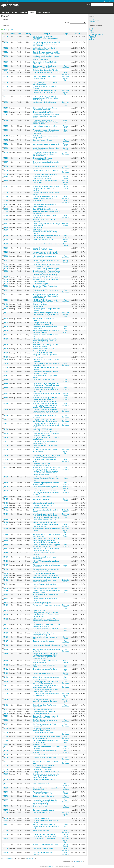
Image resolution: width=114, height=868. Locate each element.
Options (7, 25)
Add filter (67, 22)
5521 (6, 224)
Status (20, 34)
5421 (6, 625)
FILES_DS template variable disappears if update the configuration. (47, 546)
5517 (6, 240)
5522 (6, 220)
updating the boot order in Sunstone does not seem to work (45, 49)
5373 (6, 818)
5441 (6, 549)
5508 (6, 271)
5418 (6, 637)
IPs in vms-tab (38, 357)
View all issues (94, 20)
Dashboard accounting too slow (44, 641)
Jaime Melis (65, 121)
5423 (6, 615)
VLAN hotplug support (40, 284)
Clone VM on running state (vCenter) (45, 576)
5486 (6, 357)
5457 (6, 491)
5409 (6, 677)
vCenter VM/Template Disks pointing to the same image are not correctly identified (46, 188)
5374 (6, 812)
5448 (6, 522)
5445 (6, 534)
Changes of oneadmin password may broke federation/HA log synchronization (46, 314)
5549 (6, 108)
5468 (6, 437)
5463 (6, 459)
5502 (6, 290)
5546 (6, 120)
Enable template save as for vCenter (45, 669)
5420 (6, 629)
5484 (6, 363)
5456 (6, 497)
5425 (6, 605)
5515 (6, 248)
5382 (6, 780)
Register (110, 1)
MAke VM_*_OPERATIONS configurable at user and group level (45, 430)
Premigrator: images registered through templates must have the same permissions (46, 132)
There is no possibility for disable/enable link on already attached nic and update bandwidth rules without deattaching (47, 273)
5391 (6, 747)
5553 (6, 86)
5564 (6, 36)
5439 (6, 557)
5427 (6, 599)
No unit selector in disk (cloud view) (45, 757)
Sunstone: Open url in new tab (43, 732)
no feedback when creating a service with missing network (45, 346)
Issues (32, 12)
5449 (6, 520)
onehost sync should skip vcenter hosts (46, 144)
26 (7, 859)
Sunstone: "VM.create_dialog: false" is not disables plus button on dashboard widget (46, 425)
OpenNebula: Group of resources (44, 711)
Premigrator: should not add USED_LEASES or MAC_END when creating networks (45, 122)
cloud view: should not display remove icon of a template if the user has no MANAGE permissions (46, 58)
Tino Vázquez (66, 131)
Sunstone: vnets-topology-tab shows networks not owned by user (45, 690)
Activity (14, 12)
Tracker (13, 34)
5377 (6, 800)
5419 (6, 633)
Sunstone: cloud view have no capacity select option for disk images (46, 686)
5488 (6, 349)
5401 (6, 711)
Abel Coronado (66, 67)
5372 (6, 820)
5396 (6, 728)
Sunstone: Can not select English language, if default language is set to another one (46, 390)
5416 (6, 645)
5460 (6, 477)
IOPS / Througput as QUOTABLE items (46, 264)
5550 (6, 102)
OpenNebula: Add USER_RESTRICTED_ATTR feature (45, 612)
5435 (6, 573)
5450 (6, 514)
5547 (6, 114)
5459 (6, 483)
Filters (6, 20)
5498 (6, 306)
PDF (85, 862)
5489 (6, 345)
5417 (6, 641)
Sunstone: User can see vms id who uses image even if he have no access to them (46, 493)
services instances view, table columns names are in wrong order (46, 434)
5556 (6, 72)
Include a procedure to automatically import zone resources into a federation (46, 253)
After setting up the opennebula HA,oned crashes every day (44, 766)
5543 (6, 136)
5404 (6, 699)
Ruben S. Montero (65, 224)
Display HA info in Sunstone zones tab (46, 772)
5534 (6, 174)
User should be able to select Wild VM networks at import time (46, 550)
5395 (6, 732)
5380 (6, 788)
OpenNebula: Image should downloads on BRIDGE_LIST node (46, 372)
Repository (47, 12)
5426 (6, 603)
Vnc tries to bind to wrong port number (46, 755)
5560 (6, 56)
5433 (6, 578)
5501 (6, 294)
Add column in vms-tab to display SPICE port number (44, 350)
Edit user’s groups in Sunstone (43, 796)
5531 (6, 187)
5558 (6, 66)
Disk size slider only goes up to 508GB (46, 72)
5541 (6, 144)
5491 (6, 335)
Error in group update (40, 806)
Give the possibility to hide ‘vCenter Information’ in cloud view (45, 109)
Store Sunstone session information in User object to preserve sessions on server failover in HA (46, 776)
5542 (6, 140)
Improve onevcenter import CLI (44, 673)
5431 (6, 584)
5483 (6, 367)
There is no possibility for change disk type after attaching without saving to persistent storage (46, 296)
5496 (6, 313)
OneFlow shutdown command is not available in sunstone (45, 721)
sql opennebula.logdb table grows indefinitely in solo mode (44, 581)
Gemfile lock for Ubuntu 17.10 (43, 240)
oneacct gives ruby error (41, 499)
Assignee (66, 34)
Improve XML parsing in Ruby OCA (45, 588)
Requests (92, 38)
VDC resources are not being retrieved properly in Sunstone (46, 525)
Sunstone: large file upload (42, 603)
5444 (6, 538)
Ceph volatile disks (39, 207)
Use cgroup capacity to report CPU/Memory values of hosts (43, 324)
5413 (6, 661)
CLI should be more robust (42, 497)
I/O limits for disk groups (41, 267)
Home (2, 1)
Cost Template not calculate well (44, 839)
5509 (6, 269)
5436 (6, 569)
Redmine (51, 867)
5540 (6, 148)
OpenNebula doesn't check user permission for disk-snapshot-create (45, 700)
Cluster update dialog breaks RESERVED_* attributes (43, 159)
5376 (6, 806)
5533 (6, 177)
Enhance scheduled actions (42, 505)
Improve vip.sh (38, 228)
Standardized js (38, 200)
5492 (6, 331)
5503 (6, 286)
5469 (6, 433)
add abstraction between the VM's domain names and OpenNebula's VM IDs (46, 621)
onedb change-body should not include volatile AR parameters (46, 332)
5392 (6, 745)
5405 (6, 693)
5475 (6, 404)
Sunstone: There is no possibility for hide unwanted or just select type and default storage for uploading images (46, 411)
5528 (6, 200)
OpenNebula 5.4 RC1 (96, 34)
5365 (6, 852)
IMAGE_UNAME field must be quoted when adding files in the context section (46, 301)
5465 (6, 449)
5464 (6, 455)
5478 (6, 388)
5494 (6, 323)
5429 (6, 591)
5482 (6, 371)
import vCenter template (41, 830)
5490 (6, 339)
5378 (6, 796)
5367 (6, 844)
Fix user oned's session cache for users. (47, 605)
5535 (6, 170)
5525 (6, 209)
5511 (6, 264)
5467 (6, 441)
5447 (6, 524)
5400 (6, 714)
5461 (6, 468)
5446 (6, 529)
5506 (6, 279)
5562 (6, 48)
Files (39, 12)
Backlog (92, 29)
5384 (6, 772)
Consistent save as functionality (44, 810)
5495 (6, 319)
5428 (6, 595)
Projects (8, 1)
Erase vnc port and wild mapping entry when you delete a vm (46, 694)
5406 (6, 689)
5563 (6, 42)
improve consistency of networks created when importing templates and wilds (46, 826)
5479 (6, 384)
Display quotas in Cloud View (43, 112)
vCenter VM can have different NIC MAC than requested (45, 662)
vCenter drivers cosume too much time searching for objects (46, 678)
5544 (6, 130)
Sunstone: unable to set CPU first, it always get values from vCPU (45, 197)
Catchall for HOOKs (40, 282)
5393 (6, 740)
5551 (6, 96)
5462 (6, 463)
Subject (47, 34)
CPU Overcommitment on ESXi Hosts (46, 629)
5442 (6, 545)
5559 (6, 62)
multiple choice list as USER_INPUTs (46, 170)
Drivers (91, 33)
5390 (6, 751)
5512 (6, 260)
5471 (6, 423)
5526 (6, 207)
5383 (6, 774)
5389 (6, 755)
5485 (6, 359)
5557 (6, 70)
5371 (6, 825)
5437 (6, 565)
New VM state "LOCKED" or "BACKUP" (46, 538)
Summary (92, 22)
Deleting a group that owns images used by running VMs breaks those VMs (47, 456)
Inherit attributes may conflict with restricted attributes (44, 77)
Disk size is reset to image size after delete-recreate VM (45, 442)
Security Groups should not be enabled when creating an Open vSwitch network (47, 53)
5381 (6, 784)
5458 (6, 487)
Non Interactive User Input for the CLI (46, 573)
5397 (6, 724)
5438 (6, 561)
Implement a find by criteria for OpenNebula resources (43, 464)
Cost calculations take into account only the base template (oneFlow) (46, 237)
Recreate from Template (41, 818)
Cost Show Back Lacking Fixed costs (46, 174)
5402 (6, 709)
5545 (6, 126)
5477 (6, 394)
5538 (6, 158)
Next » (10, 859)
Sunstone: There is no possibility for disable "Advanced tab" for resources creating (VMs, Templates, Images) (46, 405)
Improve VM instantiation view (43, 848)
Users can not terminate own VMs (44, 520)
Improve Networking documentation (45, 205)
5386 (6, 765)
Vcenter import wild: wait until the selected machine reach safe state (45, 835)
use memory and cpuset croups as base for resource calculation (47, 626)
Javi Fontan (65, 332)
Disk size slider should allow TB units (46, 70)
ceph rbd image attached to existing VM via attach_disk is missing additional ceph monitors (46, 44)
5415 (6, 649)
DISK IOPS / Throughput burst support (46, 269)
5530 (6, 192)
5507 (6, 277)
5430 (6, 588)
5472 (6, 419)
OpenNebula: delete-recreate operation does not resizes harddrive (46, 570)
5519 (6, 230)
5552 (6, 90)
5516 (6, 244)
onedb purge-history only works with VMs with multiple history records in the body (46, 479)
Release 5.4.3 (94, 36)
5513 (6, 256)
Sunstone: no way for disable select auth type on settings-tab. (45, 67)
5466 (6, 445)
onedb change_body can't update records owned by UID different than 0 (46, 542)
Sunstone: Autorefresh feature (43, 140)
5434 (6, 576)
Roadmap (23, 12)
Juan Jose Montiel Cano (66, 78)
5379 (6, 792)
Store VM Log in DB (40, 745)
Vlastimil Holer (66, 127)
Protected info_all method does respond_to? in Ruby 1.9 (44, 634)
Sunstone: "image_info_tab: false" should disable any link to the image (45, 420)
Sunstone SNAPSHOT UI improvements (47, 277)
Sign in (105, 1)
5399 (6, 716)
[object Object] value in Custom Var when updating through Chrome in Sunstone (45, 341)
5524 (6, 211)
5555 (6, 76)
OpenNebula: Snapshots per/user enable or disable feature (44, 729)
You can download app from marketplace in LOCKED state (43, 249)
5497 (6, 309)
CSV (81, 862)
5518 (6, 236)
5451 (6, 510)
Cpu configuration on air (41, 714)
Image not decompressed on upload (45, 126)
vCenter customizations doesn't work (45, 844)
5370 (6, 830)
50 (30, 859)
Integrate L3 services (40, 508)
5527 (6, 205)
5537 (6, 162)
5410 (6, 673)
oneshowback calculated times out (45, 102)
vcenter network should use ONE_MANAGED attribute (42, 177)
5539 (6, 152)
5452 (6, 508)
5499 (6, 304)
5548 (6, 112)
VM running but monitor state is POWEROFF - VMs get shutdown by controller (45, 38)
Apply (6, 29)
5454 (6, 503)
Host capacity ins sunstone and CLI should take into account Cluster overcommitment (45, 154)
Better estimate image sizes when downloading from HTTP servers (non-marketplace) (46, 98)
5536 (6, 166)
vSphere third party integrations (44, 503)
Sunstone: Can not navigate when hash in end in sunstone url (46, 737)
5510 (6, 267)
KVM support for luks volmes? (43, 709)
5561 (6, 52)
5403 (6, 705)
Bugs (91, 31)
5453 (6, 505)
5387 (6, 761)
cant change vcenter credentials (44, 380)
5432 (6, 580)
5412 (6, 665)
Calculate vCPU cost (40, 304)
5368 (6, 839)
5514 (6, 252)
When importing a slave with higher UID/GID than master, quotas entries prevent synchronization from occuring (46, 516)
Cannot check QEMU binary (42, 769)
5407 (6, 685)
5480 (6, 380)
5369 (6, 834)
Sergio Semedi (66, 149)
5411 (6, 669)
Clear (12, 29)
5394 (6, 736)
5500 (6, 300)
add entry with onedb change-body (45, 522)
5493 (6, 327)
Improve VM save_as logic (42, 812)
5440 (6, 553)
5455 (6, 499)
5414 (6, 653)
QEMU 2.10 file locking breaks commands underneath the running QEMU (45, 232)
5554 (6, 82)
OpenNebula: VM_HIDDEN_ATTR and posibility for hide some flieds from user (46, 385)
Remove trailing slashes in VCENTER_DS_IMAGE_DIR (43, 793)
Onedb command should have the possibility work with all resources (44, 91)
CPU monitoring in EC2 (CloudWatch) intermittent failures (46, 83)
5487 (6, 353)
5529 (6, 196)
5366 (6, 848)
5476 (6, 398)
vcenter (91, 40)
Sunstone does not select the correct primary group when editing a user (45, 717)
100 (33, 859)
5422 (6, 619)
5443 (6, 541)
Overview (5, 12)
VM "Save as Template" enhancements (46, 279)
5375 (6, 810)
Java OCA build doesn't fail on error (45, 209)
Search (87, 4)
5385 (6, 769)
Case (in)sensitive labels (41, 784)
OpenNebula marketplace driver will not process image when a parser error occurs (46, 116)
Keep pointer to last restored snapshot (46, 578)
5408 (6, 681)
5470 (6, 429)
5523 (6, 215)
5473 (6, 415)
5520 (6, 228)
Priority (28, 34)
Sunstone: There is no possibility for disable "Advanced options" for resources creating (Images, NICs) (45, 399)
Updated (79, 34)
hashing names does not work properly (46, 244)
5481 (6, 376)
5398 (6, 720)
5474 (6, 409)
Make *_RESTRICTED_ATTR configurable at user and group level (45, 354)
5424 (6, 611)
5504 (6, 284)
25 (28, 859)
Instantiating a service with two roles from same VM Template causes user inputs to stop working (46, 802)
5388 (6, 757)
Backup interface (39, 306)
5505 (6, 282)
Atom (77, 862)
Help (12, 1)
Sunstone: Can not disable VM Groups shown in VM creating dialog (46, 682)
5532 (6, 181)
